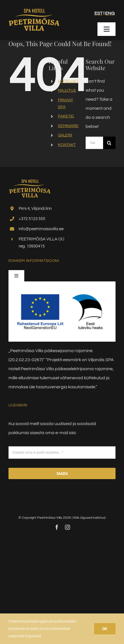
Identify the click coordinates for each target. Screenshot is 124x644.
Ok (105, 629)
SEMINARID (68, 126)
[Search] (109, 143)
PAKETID (66, 116)
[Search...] (94, 143)
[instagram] (68, 527)
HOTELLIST (68, 81)
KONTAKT (67, 145)
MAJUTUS (67, 91)
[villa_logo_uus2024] (34, 9)
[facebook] (57, 527)
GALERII (65, 135)
